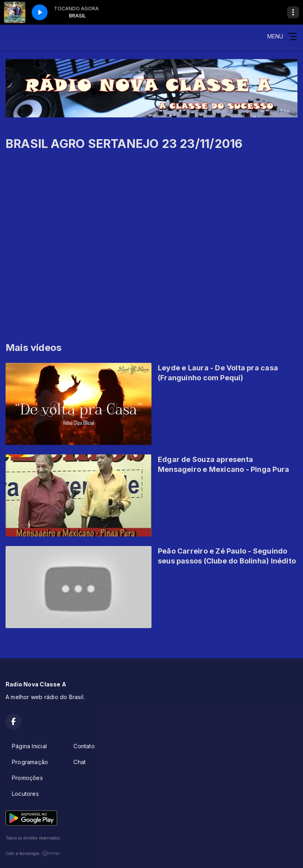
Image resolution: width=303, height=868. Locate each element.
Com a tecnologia (33, 853)
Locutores (25, 794)
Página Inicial (29, 746)
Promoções (27, 778)
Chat (80, 762)
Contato (84, 746)
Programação (30, 762)
